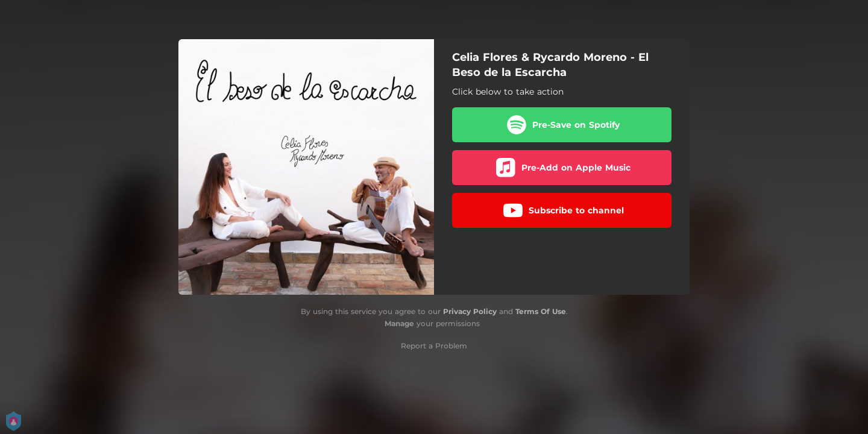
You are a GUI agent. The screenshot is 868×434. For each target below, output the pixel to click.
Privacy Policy (470, 311)
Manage (399, 323)
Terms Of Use (541, 311)
